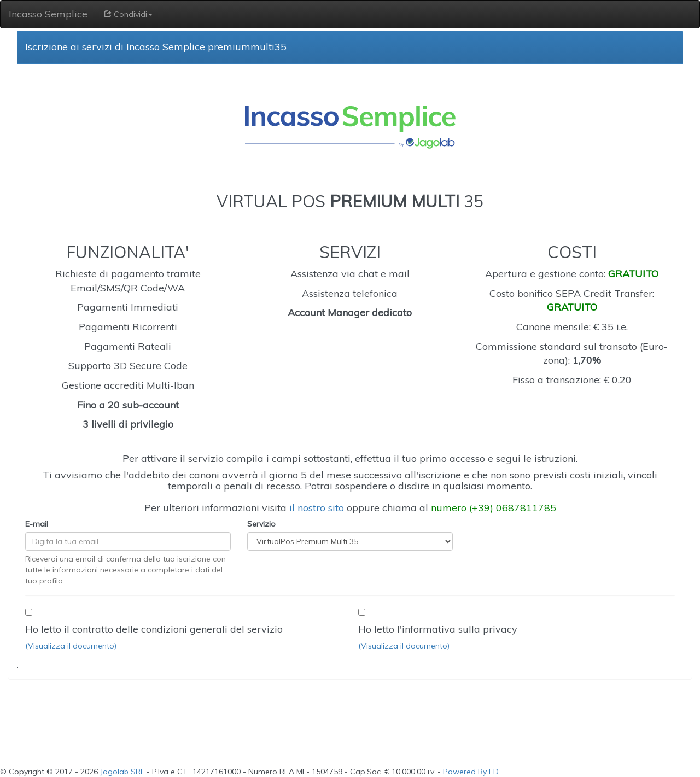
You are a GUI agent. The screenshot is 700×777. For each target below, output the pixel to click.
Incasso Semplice (48, 14)
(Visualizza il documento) (71, 646)
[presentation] (83, 711)
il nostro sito (317, 508)
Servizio (261, 524)
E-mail (37, 524)
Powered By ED (471, 772)
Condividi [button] (128, 14)
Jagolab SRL (122, 772)
